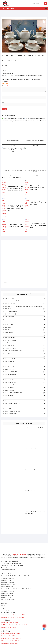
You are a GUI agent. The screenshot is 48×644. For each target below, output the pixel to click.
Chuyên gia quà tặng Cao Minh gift (19, 554)
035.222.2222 (11, 578)
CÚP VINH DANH (8, 322)
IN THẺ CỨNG (8, 343)
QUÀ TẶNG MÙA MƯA (9, 377)
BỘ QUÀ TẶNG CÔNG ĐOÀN (11, 312)
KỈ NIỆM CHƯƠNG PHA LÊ (10, 348)
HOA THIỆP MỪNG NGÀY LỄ (11, 335)
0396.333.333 (11, 583)
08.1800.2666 (11, 596)
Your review (5, 86)
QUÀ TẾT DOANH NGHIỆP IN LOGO (12, 403)
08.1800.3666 (12, 600)
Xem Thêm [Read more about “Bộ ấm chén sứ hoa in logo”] (13, 146)
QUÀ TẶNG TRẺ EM (9, 395)
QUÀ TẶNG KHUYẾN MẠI (10, 374)
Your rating (5, 82)
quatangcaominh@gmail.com (8, 570)
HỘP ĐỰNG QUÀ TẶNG (10, 338)
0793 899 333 (10, 598)
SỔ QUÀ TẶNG (8, 409)
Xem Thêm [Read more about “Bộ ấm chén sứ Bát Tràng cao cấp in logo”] (35, 146)
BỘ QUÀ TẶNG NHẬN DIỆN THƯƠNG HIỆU (14, 314)
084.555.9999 (11, 580)
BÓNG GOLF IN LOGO (9, 317)
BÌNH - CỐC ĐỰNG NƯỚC (10, 304)
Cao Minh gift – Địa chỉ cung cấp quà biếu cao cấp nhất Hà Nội (14, 617)
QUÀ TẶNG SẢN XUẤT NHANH (11, 385)
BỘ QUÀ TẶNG (8, 309)
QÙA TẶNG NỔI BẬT (9, 380)
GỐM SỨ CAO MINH (9, 332)
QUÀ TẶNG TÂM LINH (9, 390)
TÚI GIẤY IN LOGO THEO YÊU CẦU (12, 411)
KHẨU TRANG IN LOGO (10, 346)
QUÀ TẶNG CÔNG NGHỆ (10, 369)
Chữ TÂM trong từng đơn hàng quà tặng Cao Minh (12, 641)
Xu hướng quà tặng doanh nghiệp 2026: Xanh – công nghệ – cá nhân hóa (38, 203)
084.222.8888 (12, 585)
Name (4, 95)
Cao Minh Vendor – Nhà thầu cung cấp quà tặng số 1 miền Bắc (14, 625)
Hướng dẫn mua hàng (6, 606)
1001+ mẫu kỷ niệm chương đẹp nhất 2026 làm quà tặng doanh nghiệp (37, 188)
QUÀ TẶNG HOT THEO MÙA (11, 372)
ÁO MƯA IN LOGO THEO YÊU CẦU (12, 301)
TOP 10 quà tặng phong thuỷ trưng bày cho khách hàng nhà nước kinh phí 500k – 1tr (15, 226)
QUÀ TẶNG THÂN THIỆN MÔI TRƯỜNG (13, 393)
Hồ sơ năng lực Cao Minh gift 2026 (8, 636)
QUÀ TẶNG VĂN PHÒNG (10, 398)
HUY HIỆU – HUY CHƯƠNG (10, 340)
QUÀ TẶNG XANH (9, 401)
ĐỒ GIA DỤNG (8, 327)
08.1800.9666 (10, 593)
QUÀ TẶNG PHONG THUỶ (10, 382)
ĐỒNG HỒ (7, 330)
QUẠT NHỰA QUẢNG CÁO (10, 406)
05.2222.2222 (4, 568)
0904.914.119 (11, 591)
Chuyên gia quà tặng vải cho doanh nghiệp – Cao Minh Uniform (14, 615)
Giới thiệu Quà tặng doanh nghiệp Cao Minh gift (11, 633)
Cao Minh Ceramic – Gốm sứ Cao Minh (9, 627)
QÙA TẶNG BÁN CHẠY (10, 359)
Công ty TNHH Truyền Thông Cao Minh (10, 561)
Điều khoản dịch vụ (5, 610)
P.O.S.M (6, 356)
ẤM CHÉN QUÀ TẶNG (11, 61)
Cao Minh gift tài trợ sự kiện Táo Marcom (10, 643)
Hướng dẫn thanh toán (6, 608)
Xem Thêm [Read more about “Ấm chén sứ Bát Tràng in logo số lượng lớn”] (13, 175)
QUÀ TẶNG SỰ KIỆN (9, 388)
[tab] (5, 65)
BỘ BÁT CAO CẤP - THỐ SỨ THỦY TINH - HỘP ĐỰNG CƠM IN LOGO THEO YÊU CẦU (23, 306)
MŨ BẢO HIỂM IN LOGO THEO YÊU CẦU (13, 351)
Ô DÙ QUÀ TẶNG (8, 353)
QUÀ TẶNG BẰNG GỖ (9, 361)
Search (45, 3)
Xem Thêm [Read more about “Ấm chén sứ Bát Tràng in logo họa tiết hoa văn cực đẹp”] (35, 175)
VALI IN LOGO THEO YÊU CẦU (11, 414)
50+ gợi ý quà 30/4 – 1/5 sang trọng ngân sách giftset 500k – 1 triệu (38, 225)
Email (4, 102)
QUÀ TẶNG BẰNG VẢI (9, 364)
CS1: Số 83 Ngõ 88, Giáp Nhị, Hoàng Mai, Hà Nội (11, 563)
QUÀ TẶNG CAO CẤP (9, 367)
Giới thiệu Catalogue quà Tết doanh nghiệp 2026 (11, 638)
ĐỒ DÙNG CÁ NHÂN (9, 325)
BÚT (6, 319)
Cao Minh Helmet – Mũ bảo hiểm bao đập (10, 622)
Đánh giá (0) (5, 65)
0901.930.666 (10, 587)
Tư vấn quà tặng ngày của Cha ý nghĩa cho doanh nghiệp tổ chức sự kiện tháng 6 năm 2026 (15, 188)
